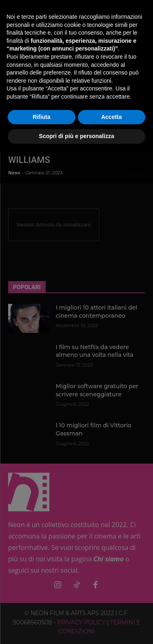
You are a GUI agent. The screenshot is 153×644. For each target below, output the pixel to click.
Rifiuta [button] (42, 117)
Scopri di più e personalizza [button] (76, 136)
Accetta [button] (112, 117)
